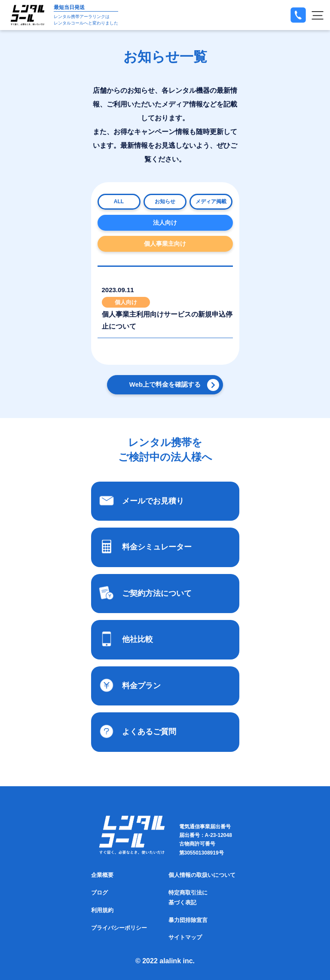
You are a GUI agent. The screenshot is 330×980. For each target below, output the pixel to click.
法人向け (165, 223)
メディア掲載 (211, 201)
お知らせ (165, 201)
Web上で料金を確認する (165, 384)
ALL (119, 201)
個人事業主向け (165, 244)
